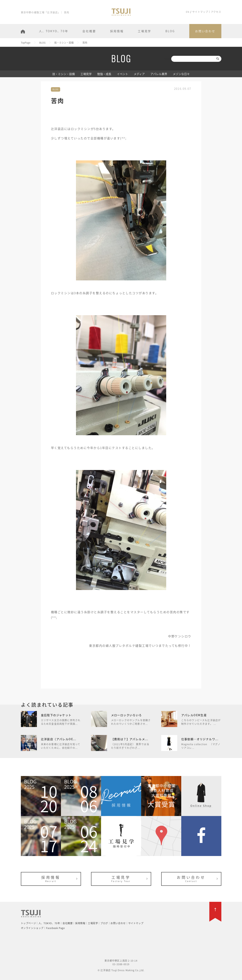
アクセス (216, 12)
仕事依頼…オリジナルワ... (200, 739)
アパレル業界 (159, 74)
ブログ (104, 923)
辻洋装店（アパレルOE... (59, 739)
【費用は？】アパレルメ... (130, 739)
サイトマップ (200, 12)
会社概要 (89, 31)
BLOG (170, 31)
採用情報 (117, 31)
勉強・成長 (104, 74)
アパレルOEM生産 (194, 715)
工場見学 (144, 31)
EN (188, 12)
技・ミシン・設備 (64, 74)
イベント (123, 74)
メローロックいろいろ (127, 715)
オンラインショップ (32, 928)
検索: (167, 59)
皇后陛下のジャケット (56, 715)
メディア (139, 74)
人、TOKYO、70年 (54, 31)
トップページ (28, 923)
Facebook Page (56, 928)
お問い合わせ (205, 31)
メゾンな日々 (181, 74)
